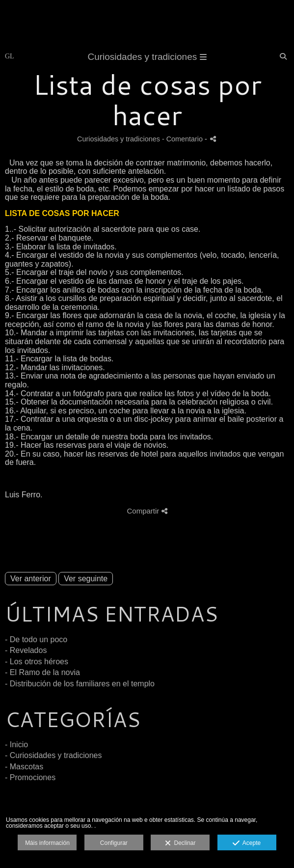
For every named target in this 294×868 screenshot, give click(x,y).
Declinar (180, 843)
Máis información (47, 843)
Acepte (247, 843)
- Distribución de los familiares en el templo (80, 684)
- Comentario (183, 139)
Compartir (147, 511)
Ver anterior (31, 579)
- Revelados (26, 650)
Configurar (114, 843)
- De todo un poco (36, 639)
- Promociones (30, 777)
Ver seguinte (86, 579)
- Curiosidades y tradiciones (53, 755)
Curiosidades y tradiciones (147, 57)
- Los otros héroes (37, 662)
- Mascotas (24, 767)
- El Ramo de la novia (42, 672)
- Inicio (16, 745)
